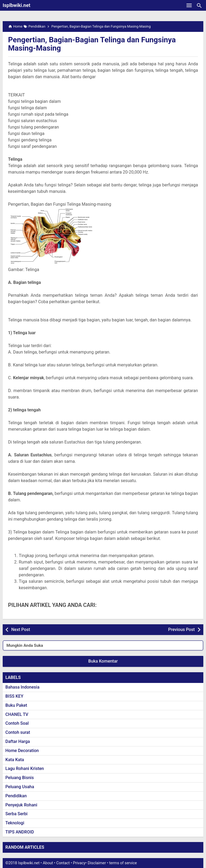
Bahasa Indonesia (22, 687)
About (48, 863)
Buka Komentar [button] (103, 661)
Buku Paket (16, 705)
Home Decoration (22, 751)
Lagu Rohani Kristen (25, 769)
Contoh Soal (17, 723)
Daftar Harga (18, 741)
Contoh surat (18, 732)
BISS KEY (14, 696)
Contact (63, 863)
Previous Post (181, 630)
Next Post (21, 630)
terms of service (123, 863)
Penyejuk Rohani (21, 805)
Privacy (79, 863)
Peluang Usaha (20, 787)
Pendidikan (16, 796)
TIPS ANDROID (20, 832)
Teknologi (15, 823)
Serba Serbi (16, 814)
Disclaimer (97, 863)
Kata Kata (15, 760)
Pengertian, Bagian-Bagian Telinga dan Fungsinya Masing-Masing (92, 44)
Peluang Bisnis (20, 778)
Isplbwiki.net (16, 5)
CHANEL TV (17, 714)
